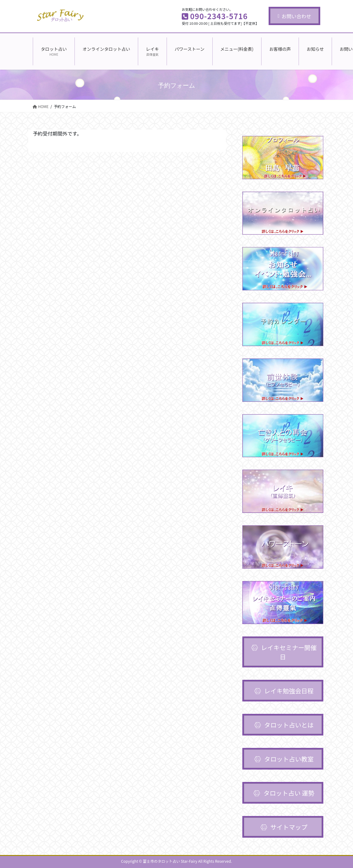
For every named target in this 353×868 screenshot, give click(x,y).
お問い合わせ (294, 16)
